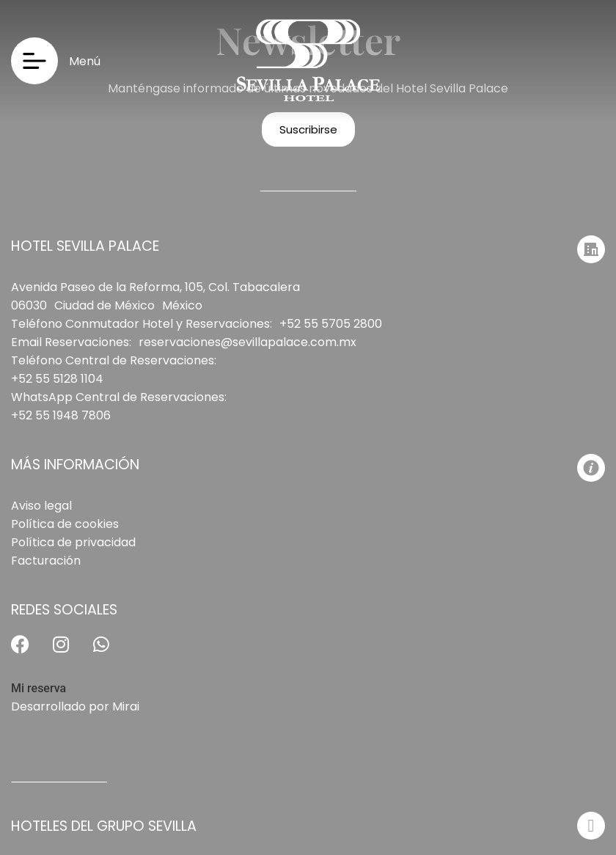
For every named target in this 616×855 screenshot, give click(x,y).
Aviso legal (41, 506)
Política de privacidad (73, 542)
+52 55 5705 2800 (331, 324)
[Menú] (34, 61)
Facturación (46, 561)
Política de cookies (65, 524)
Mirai (126, 707)
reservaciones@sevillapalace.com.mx (247, 342)
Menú (85, 61)
